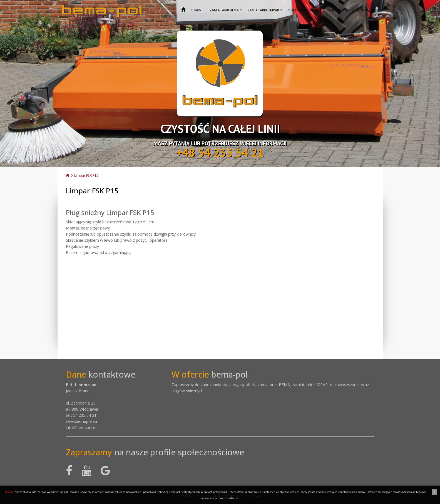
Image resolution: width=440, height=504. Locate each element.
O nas (196, 10)
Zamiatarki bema (224, 10)
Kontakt (370, 10)
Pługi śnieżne (339, 10)
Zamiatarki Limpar (263, 10)
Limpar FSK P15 (86, 175)
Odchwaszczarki (303, 10)
